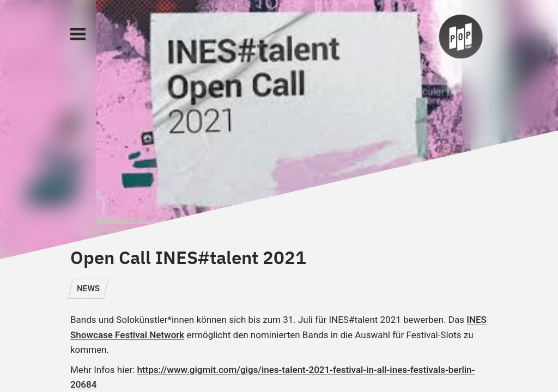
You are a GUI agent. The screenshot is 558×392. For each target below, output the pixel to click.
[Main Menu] (78, 34)
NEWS (88, 289)
